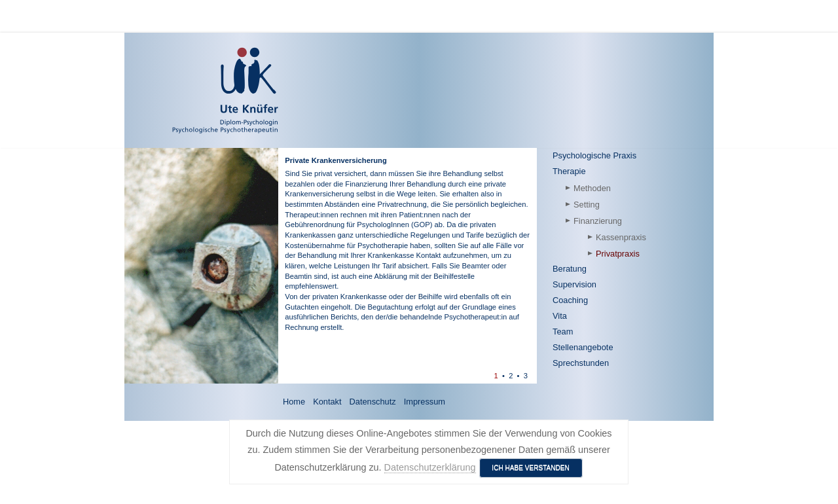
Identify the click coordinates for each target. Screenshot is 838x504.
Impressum (425, 402)
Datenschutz (373, 402)
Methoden (592, 188)
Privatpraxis (618, 254)
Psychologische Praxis (594, 155)
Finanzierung (598, 221)
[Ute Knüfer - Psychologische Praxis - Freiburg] (187, 90)
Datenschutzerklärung (430, 467)
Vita (560, 316)
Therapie (569, 171)
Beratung (570, 269)
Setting (587, 205)
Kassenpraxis (621, 237)
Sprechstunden (581, 363)
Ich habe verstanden (531, 468)
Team (563, 332)
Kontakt (327, 402)
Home (294, 402)
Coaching (570, 300)
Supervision (574, 284)
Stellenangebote (583, 347)
